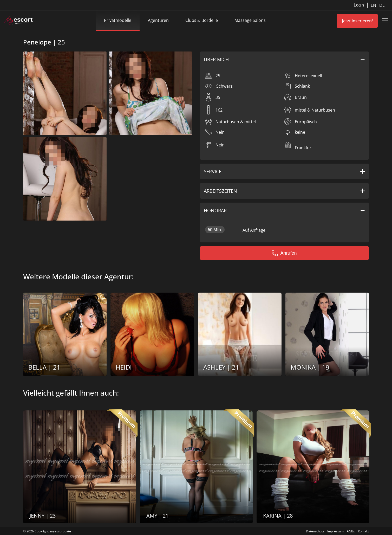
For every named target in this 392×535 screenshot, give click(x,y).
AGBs (351, 531)
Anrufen (284, 253)
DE (382, 5)
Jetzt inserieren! (357, 21)
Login (359, 5)
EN (374, 5)
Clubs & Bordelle (202, 20)
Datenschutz (315, 531)
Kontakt (363, 531)
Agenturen (158, 20)
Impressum (335, 531)
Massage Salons (250, 20)
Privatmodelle (118, 20)
